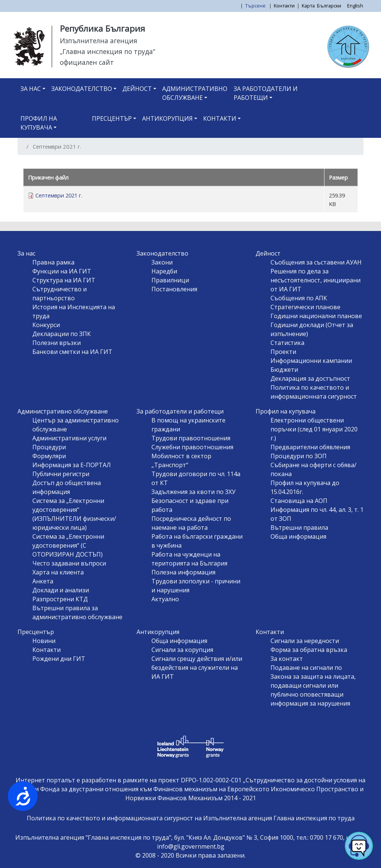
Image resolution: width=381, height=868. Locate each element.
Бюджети (284, 370)
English (355, 6)
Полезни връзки (57, 343)
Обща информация (298, 536)
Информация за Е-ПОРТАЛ (72, 465)
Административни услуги (69, 438)
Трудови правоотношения (191, 438)
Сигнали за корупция (182, 650)
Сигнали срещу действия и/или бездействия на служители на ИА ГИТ (197, 668)
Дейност (137, 89)
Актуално (165, 599)
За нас (31, 89)
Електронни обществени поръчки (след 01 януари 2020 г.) (314, 429)
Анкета (43, 581)
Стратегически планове (305, 307)
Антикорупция (167, 118)
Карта (308, 6)
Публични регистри (61, 474)
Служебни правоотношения (192, 447)
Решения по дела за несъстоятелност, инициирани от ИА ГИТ (316, 280)
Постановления (174, 289)
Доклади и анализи (61, 590)
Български (329, 6)
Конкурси (46, 325)
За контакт (287, 659)
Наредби (164, 271)
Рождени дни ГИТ (59, 659)
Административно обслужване (195, 93)
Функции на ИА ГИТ (62, 271)
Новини (44, 641)
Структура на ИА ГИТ (64, 280)
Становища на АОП (299, 501)
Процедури (49, 447)
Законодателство (82, 89)
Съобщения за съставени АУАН (316, 262)
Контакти (284, 6)
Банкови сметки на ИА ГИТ (72, 352)
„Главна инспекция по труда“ (108, 51)
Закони (162, 262)
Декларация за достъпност (310, 378)
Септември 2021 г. (59, 195)
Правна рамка (53, 262)
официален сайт (87, 62)
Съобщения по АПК (299, 298)
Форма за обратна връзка (309, 650)
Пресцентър (112, 118)
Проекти (283, 352)
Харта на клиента (58, 572)
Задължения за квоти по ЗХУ (193, 492)
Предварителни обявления (310, 447)
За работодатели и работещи (266, 93)
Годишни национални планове (316, 316)
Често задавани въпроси (69, 563)
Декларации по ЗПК (62, 334)
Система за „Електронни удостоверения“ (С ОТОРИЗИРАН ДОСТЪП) (68, 545)
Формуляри (49, 456)
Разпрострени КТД (60, 599)
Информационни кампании (311, 361)
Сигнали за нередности (305, 641)
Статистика (287, 343)
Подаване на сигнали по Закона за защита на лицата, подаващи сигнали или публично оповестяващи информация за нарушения (313, 685)
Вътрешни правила (299, 528)
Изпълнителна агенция (99, 41)
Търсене (256, 6)
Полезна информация (183, 572)
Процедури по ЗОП (299, 456)
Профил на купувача (39, 123)
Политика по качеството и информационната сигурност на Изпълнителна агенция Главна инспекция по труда (191, 818)
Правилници (170, 280)
